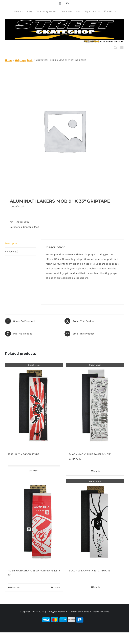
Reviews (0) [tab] (12, 252)
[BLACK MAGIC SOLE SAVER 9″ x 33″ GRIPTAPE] (95, 406)
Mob (37, 227)
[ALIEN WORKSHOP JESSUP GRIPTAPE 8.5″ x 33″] (34, 522)
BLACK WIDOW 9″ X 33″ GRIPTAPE (89, 571)
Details (35, 471)
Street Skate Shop (80, 612)
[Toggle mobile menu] (122, 48)
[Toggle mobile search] (115, 48)
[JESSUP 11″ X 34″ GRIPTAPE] (34, 406)
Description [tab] (12, 243)
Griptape (28, 227)
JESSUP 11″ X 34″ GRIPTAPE (24, 454)
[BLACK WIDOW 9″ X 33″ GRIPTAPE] (95, 522)
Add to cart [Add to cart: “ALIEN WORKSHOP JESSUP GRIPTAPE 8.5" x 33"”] (15, 588)
